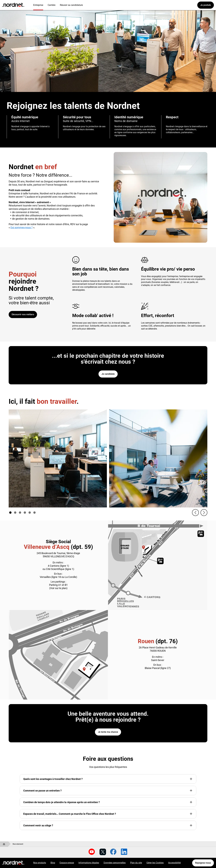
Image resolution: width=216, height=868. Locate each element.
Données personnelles (115, 863)
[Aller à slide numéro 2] (15, 513)
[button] (195, 513)
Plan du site (136, 863)
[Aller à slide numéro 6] (34, 513)
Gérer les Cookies (155, 863)
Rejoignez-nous (203, 863)
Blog (53, 863)
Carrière (52, 5)
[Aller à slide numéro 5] (30, 513)
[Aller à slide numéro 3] (20, 513)
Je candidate (108, 374)
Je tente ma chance (108, 732)
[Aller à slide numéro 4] (25, 513)
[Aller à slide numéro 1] (10, 513)
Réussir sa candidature (71, 5)
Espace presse (67, 863)
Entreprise (38, 5)
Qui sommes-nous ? (22, 227)
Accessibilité (174, 863)
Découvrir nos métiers (23, 314)
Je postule (206, 5)
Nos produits (40, 863)
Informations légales (89, 863)
